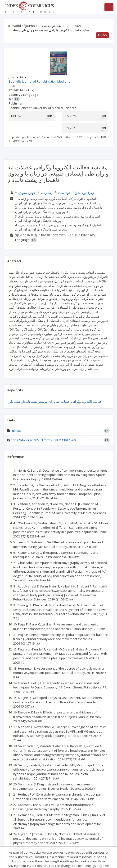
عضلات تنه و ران (59, 402)
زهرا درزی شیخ (84, 193)
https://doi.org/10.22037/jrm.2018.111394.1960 (43, 440)
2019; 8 (74, 26)
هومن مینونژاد (26, 193)
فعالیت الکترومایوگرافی (86, 402)
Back (102, 35)
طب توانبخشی (52, 26)
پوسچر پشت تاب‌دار (34, 402)
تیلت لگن (14, 402)
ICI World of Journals (23, 26)
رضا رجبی (46, 193)
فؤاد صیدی (63, 193)
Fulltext (16, 431)
